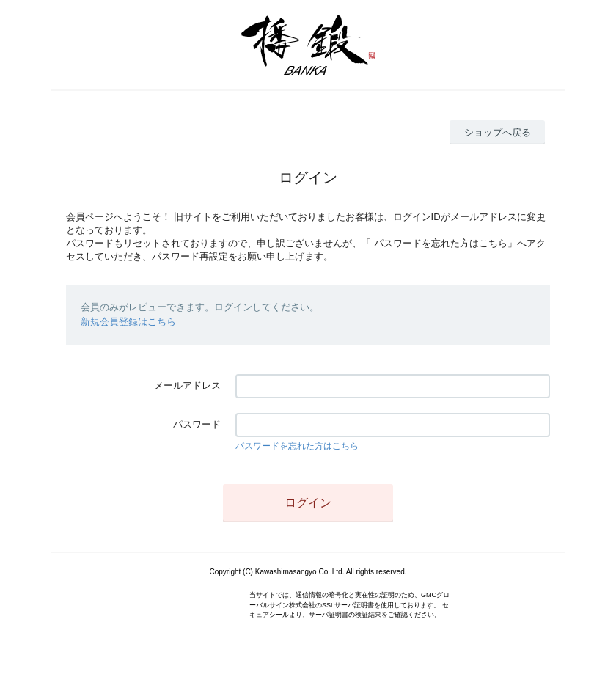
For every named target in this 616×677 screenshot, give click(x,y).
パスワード (197, 424)
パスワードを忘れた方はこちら (297, 446)
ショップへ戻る (498, 132)
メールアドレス (187, 385)
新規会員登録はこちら (128, 322)
